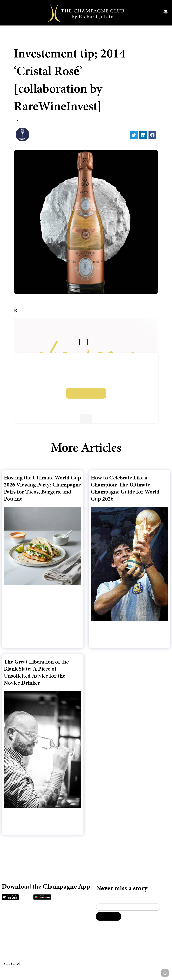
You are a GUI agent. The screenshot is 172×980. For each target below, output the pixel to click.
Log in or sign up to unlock (86, 393)
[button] (134, 135)
